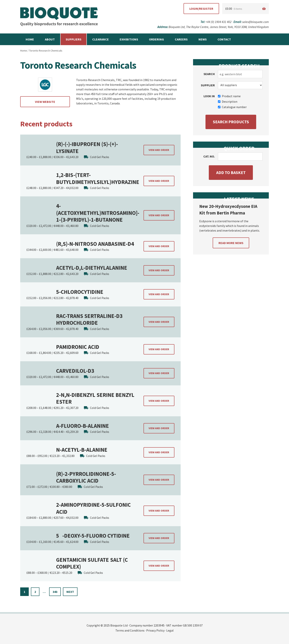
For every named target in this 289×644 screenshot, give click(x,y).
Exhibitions (129, 39)
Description (228, 101)
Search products (231, 122)
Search (209, 74)
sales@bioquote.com (255, 22)
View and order (159, 150)
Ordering (156, 39)
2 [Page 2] (35, 592)
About (50, 39)
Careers (181, 39)
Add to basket (231, 173)
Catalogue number (232, 107)
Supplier (208, 85)
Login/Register (201, 9)
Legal (170, 630)
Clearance (101, 39)
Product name (229, 96)
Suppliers (74, 39)
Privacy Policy (155, 630)
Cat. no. (209, 156)
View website (45, 102)
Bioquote (59, 17)
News (203, 39)
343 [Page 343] (55, 592)
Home (30, 39)
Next (70, 592)
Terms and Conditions (130, 630)
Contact (224, 39)
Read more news (231, 243)
